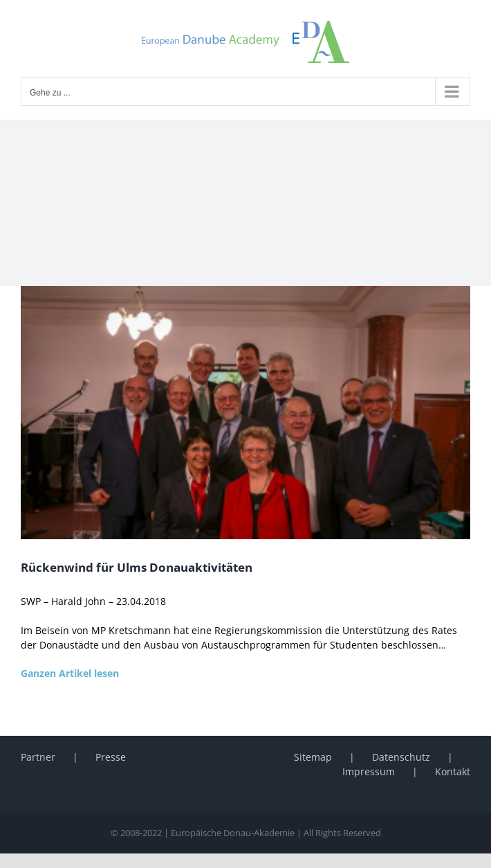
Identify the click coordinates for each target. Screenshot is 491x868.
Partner (38, 757)
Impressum (369, 771)
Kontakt (453, 771)
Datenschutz (401, 757)
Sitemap (313, 757)
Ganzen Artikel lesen (70, 673)
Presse (111, 757)
